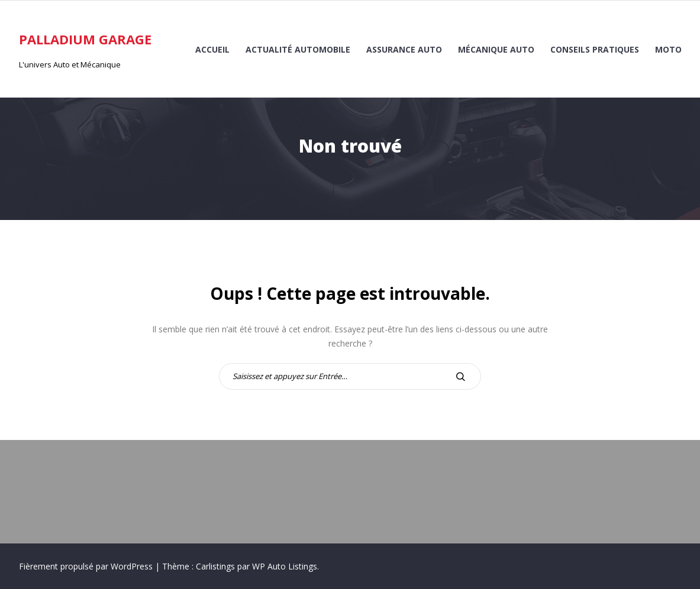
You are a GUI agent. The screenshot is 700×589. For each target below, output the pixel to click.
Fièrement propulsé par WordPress (87, 566)
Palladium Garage (85, 39)
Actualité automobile (298, 49)
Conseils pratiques (595, 49)
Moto (668, 49)
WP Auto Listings (285, 566)
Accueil (212, 49)
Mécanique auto (496, 49)
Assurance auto (404, 49)
